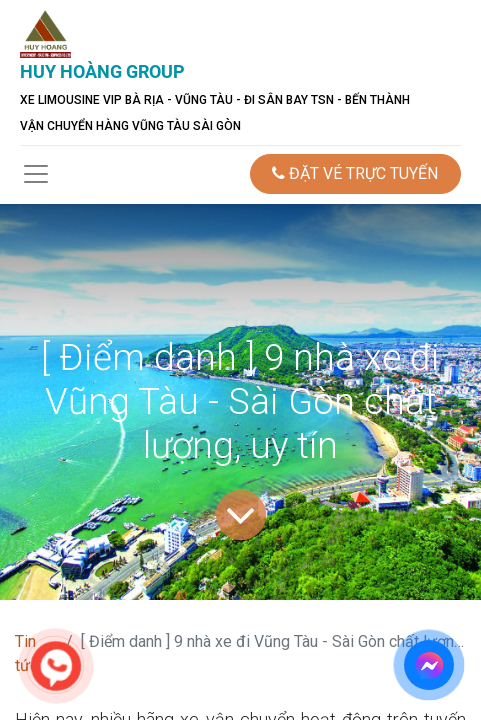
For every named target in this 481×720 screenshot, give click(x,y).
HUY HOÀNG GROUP (102, 71)
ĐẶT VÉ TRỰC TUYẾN (355, 173)
